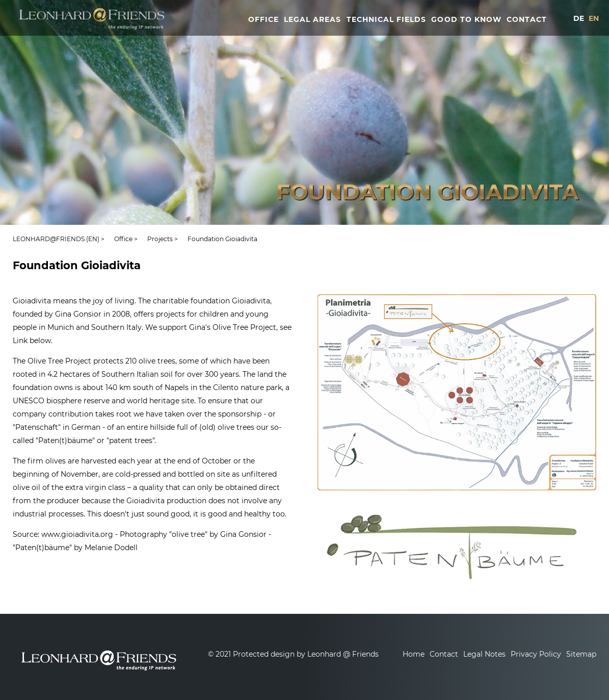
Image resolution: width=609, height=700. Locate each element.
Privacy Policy (536, 654)
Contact (444, 654)
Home (414, 654)
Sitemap (581, 654)
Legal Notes (484, 654)
